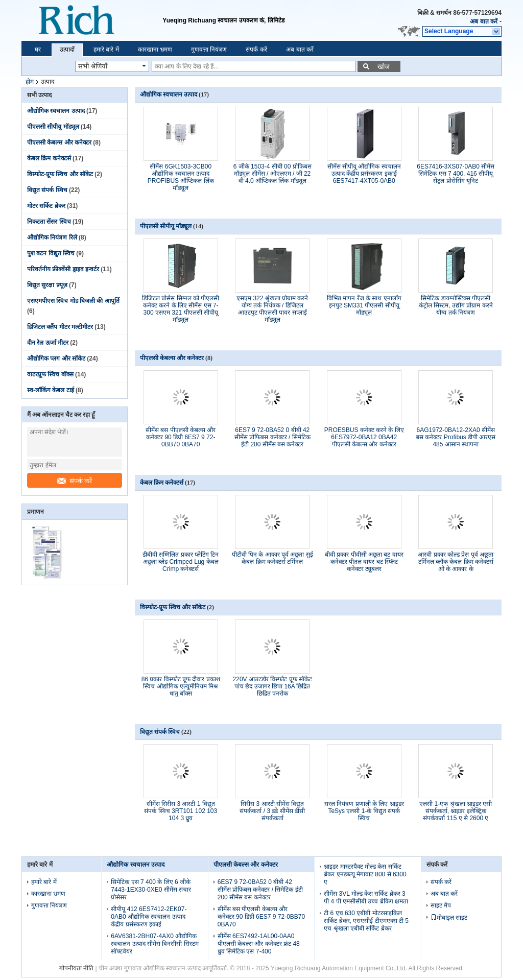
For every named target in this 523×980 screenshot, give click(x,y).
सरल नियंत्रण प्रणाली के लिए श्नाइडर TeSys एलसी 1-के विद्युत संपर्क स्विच (364, 811)
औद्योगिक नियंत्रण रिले (52, 237)
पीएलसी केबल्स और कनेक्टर (59, 142)
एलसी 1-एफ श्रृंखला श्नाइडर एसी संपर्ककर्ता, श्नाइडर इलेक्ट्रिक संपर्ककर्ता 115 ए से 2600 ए (456, 811)
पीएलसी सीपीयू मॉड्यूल (53, 127)
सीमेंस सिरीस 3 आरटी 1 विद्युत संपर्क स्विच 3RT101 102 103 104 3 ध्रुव (181, 811)
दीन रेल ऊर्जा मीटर (48, 343)
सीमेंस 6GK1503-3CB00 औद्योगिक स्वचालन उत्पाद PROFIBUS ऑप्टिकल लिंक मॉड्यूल (181, 177)
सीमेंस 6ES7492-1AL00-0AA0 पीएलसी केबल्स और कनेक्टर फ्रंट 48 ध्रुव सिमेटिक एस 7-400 (259, 944)
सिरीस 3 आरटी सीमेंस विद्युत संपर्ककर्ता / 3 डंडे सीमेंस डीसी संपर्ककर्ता (272, 811)
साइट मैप (441, 905)
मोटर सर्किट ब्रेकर (46, 206)
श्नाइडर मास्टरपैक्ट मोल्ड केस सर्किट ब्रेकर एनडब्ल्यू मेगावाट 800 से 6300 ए (365, 874)
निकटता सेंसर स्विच (49, 222)
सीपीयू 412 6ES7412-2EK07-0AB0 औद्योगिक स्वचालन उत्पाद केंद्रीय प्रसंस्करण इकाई (149, 917)
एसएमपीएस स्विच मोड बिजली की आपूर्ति (73, 301)
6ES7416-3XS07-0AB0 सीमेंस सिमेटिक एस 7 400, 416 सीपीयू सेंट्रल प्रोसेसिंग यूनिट (456, 174)
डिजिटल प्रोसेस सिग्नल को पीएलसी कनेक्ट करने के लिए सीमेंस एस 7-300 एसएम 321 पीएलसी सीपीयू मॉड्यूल (181, 309)
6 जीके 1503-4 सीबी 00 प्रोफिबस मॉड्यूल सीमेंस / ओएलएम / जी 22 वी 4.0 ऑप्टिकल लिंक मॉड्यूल (272, 174)
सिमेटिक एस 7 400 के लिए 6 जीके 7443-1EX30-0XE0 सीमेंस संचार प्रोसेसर (151, 890)
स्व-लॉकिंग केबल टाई (51, 390)
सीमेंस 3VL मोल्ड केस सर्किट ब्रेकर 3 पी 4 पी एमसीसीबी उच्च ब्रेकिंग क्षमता (366, 898)
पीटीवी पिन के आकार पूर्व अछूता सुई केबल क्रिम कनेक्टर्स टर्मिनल (272, 558)
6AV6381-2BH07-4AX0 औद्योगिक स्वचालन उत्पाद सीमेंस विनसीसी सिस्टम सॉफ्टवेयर (154, 944)
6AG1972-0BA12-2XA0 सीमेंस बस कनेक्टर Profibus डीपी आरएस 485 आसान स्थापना (456, 437)
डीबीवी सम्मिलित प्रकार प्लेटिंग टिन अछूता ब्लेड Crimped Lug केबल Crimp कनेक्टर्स (181, 562)
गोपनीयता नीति (76, 968)
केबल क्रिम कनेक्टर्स (49, 158)
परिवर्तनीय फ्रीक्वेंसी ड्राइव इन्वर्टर (63, 269)
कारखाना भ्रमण (155, 50)
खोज (384, 67)
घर (38, 50)
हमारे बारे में (106, 50)
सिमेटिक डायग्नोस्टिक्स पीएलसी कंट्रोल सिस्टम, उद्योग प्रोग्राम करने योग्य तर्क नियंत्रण (456, 305)
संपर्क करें (256, 50)
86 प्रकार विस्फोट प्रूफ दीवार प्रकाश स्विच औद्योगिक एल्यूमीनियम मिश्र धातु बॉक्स (181, 686)
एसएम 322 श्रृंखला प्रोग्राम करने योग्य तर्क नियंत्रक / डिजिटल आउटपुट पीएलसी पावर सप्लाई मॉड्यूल (272, 309)
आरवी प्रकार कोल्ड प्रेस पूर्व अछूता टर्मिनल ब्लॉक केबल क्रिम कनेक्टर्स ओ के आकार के (456, 562)
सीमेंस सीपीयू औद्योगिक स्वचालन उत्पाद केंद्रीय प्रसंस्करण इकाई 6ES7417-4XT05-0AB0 (364, 174)
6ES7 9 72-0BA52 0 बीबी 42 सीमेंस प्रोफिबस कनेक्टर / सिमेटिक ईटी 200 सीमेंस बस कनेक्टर (272, 437)
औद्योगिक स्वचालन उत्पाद (56, 111)
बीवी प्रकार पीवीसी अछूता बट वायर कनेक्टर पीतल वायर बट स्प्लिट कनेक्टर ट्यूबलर (364, 562)
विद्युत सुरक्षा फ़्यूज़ (47, 285)
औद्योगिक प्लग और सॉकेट (56, 358)
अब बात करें (484, 21)
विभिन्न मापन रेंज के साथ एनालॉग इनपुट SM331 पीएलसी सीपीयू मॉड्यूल (364, 305)
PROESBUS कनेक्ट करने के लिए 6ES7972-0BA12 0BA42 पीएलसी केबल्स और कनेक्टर (364, 437)
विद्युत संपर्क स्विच (47, 190)
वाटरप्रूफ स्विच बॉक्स (50, 374)
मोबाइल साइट (449, 918)
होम (30, 82)
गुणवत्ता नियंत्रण (209, 50)
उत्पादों (67, 50)
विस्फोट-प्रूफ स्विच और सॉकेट (60, 174)
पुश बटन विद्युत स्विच (51, 253)
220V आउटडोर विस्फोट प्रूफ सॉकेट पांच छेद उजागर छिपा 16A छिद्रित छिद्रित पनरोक (272, 686)
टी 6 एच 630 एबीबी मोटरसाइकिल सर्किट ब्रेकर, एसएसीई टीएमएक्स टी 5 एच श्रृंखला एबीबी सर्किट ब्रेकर (366, 921)
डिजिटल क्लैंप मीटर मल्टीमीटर (60, 327)
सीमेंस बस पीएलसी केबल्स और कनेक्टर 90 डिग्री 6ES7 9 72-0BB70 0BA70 (181, 437)
